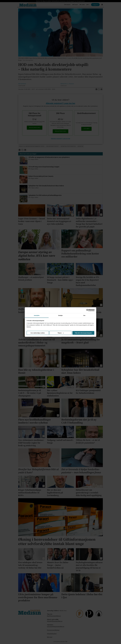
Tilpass (61, 333)
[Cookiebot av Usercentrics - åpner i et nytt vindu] (88, 310)
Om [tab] (84, 315)
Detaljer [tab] (60, 315)
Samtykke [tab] (37, 315)
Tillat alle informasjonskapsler (83, 333)
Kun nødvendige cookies (38, 333)
